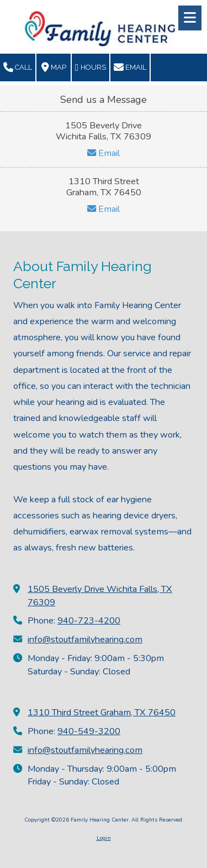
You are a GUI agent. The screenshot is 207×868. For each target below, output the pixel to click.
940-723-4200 (89, 621)
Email (130, 67)
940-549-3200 (89, 731)
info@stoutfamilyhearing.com (85, 640)
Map (54, 67)
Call (18, 67)
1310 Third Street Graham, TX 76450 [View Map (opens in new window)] (102, 713)
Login (104, 838)
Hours (91, 67)
